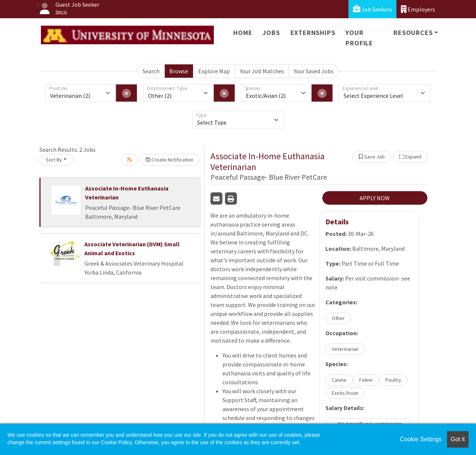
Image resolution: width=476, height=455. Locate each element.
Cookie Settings (421, 439)
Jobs (271, 33)
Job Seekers (372, 9)
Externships (313, 33)
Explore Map (214, 71)
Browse (179, 71)
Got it (458, 439)
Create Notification (170, 160)
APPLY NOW (375, 198)
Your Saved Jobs (314, 71)
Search (151, 71)
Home (243, 33)
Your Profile (359, 38)
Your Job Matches (262, 71)
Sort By (54, 160)
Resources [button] (413, 33)
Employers (418, 9)
